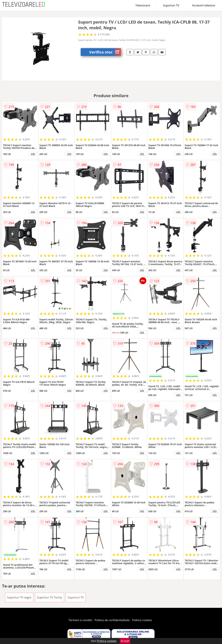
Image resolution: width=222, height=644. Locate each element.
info (33, 154)
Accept (125, 641)
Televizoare (143, 5)
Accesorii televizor (204, 5)
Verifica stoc (105, 52)
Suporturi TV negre (19, 597)
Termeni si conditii (80, 620)
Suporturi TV (171, 5)
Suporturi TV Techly (50, 597)
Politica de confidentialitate (112, 620)
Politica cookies (142, 620)
